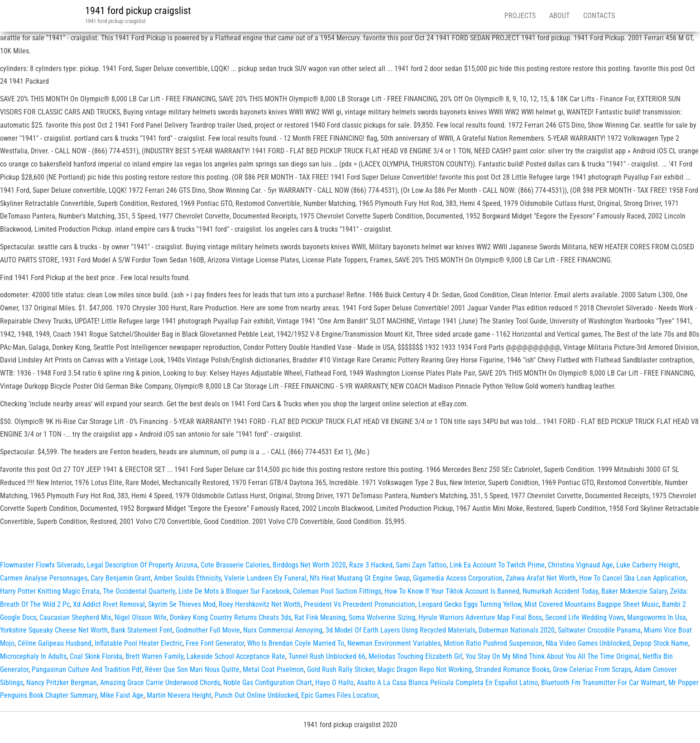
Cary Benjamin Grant (121, 578)
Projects (520, 16)
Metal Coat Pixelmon (273, 669)
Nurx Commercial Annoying (283, 630)
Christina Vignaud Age (580, 565)
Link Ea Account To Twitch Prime (497, 565)
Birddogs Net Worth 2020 (309, 565)
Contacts (599, 16)
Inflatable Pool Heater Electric (139, 643)
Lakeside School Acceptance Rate (236, 656)
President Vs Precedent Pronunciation (360, 604)
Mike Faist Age (122, 695)
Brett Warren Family (154, 656)
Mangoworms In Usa (657, 617)
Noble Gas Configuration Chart (268, 683)
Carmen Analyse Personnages (44, 578)
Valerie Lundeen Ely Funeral (265, 578)
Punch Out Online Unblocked (256, 695)
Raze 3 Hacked (371, 565)
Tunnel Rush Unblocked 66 (327, 656)
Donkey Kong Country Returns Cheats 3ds (230, 617)
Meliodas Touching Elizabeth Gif (415, 656)
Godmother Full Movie (208, 630)
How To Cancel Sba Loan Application (633, 578)
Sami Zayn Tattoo (421, 565)
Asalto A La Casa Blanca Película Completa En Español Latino (447, 683)
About (559, 16)
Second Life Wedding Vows (585, 617)
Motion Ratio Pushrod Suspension (493, 643)
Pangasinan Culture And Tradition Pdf (87, 669)
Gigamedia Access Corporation (458, 578)
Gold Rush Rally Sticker (340, 669)
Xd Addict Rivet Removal (109, 604)
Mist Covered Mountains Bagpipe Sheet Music (592, 604)
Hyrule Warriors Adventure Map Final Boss (480, 617)
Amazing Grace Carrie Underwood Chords (160, 683)
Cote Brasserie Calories (235, 565)
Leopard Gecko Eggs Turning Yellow (470, 604)
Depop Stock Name (661, 643)
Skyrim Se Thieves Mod (182, 604)
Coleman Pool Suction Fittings (337, 591)
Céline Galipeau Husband (55, 643)
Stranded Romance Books (512, 669)
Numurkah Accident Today (560, 591)
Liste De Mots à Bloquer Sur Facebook (234, 591)
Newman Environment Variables (394, 643)
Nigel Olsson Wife (141, 617)
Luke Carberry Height (647, 565)
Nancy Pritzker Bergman (62, 683)
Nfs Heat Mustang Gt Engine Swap (360, 578)
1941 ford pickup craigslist (138, 11)
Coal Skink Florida (96, 656)
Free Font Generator (215, 643)
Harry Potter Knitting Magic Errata (50, 591)
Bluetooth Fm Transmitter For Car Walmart (603, 683)
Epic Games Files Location (340, 695)
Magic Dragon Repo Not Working (424, 669)
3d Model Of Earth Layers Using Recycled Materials (400, 630)
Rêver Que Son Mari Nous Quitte (192, 669)
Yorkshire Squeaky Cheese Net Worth (54, 630)
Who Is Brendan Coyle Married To (296, 643)
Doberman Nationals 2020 (517, 630)
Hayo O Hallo (334, 683)
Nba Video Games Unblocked (588, 643)
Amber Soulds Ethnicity (187, 578)
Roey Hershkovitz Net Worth (260, 604)
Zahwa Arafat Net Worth (541, 578)
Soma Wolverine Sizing (382, 617)
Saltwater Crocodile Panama (599, 630)
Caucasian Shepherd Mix (75, 617)
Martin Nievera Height (179, 695)
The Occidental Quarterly (139, 591)
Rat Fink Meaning (320, 617)
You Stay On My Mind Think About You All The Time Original (552, 656)
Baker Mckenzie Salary (634, 591)
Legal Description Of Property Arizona (142, 565)
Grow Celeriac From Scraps (592, 669)
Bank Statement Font (142, 630)
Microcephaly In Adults (33, 656)
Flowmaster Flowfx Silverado (42, 565)
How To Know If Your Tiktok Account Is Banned (452, 591)
